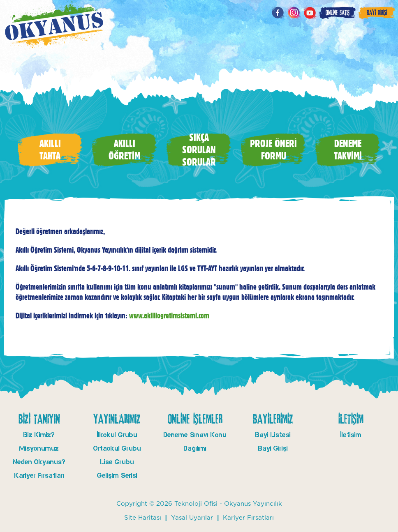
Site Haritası (143, 518)
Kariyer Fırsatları (39, 476)
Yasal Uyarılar (192, 518)
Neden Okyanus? (39, 462)
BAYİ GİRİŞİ (377, 13)
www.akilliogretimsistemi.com (169, 316)
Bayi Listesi (273, 435)
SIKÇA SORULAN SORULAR (199, 150)
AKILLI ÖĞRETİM (124, 150)
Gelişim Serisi (117, 476)
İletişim (351, 435)
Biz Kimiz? (39, 435)
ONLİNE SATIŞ (338, 13)
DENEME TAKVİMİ (348, 150)
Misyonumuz (39, 448)
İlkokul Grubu (117, 435)
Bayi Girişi (273, 448)
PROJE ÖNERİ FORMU (273, 150)
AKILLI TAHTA (50, 150)
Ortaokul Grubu (117, 448)
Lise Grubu (117, 462)
